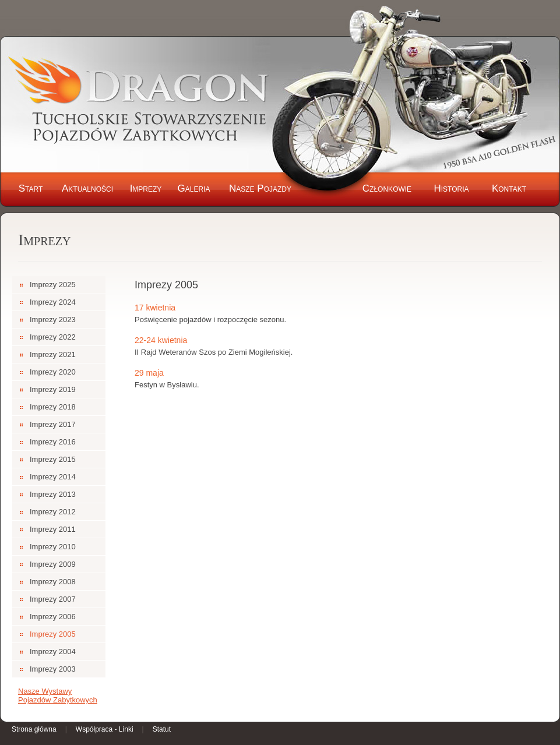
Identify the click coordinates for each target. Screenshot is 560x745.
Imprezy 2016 (53, 442)
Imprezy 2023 (53, 319)
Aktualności (87, 188)
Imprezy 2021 (53, 354)
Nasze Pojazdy (260, 188)
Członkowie (387, 188)
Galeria (194, 188)
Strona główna (34, 729)
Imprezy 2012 (53, 512)
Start (31, 188)
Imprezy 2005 (53, 634)
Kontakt (509, 188)
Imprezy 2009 (53, 564)
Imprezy (146, 188)
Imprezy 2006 (53, 617)
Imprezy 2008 (53, 582)
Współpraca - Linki (105, 729)
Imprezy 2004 (53, 652)
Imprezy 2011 (53, 529)
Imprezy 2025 (53, 285)
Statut (162, 729)
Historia (451, 188)
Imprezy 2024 (53, 302)
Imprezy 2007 (53, 599)
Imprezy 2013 (53, 494)
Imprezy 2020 (53, 372)
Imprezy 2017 (53, 424)
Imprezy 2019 (53, 389)
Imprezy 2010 (53, 547)
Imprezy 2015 (53, 459)
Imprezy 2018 (53, 407)
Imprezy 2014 (53, 477)
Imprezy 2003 (53, 669)
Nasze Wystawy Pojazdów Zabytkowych (58, 695)
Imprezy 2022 (53, 337)
